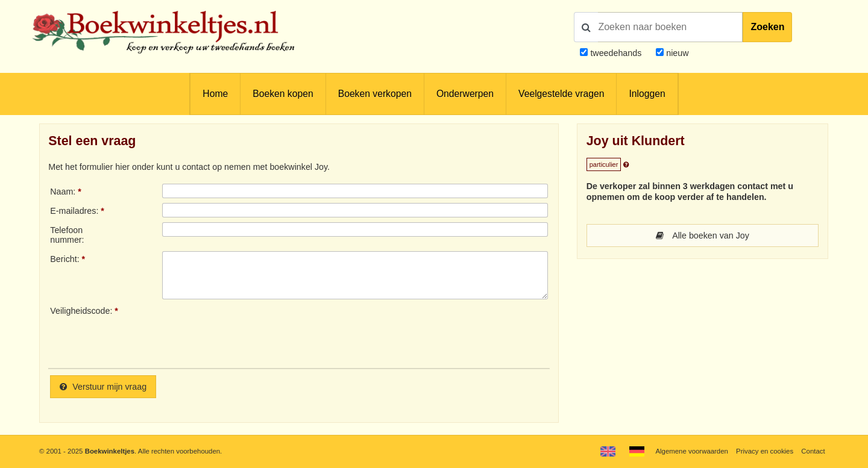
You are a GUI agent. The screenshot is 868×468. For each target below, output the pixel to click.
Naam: (63, 192)
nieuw (676, 53)
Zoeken (767, 27)
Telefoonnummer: (67, 235)
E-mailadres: (74, 211)
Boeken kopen (283, 94)
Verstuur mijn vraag (103, 387)
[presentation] (263, 332)
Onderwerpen (465, 94)
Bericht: (64, 259)
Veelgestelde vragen (561, 94)
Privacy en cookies (765, 451)
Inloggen (647, 94)
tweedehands (616, 53)
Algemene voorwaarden (691, 451)
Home (215, 94)
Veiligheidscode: (81, 311)
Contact (813, 451)
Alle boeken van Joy (703, 236)
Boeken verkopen (375, 94)
